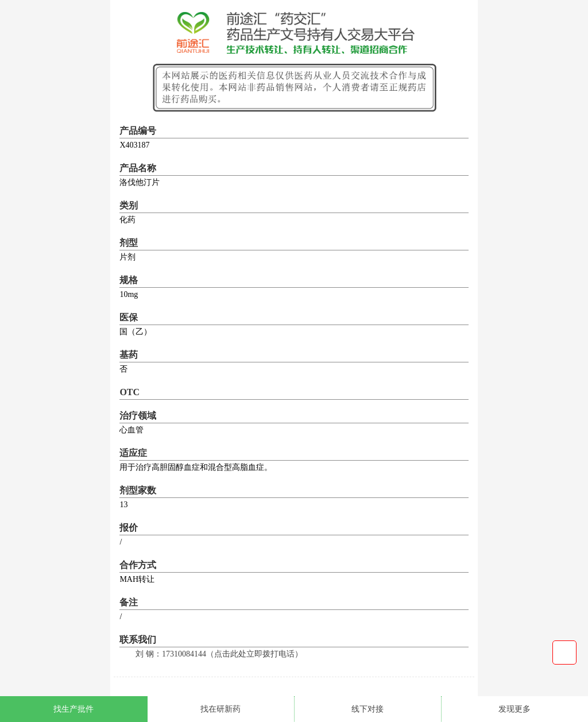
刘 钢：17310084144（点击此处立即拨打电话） (219, 654)
